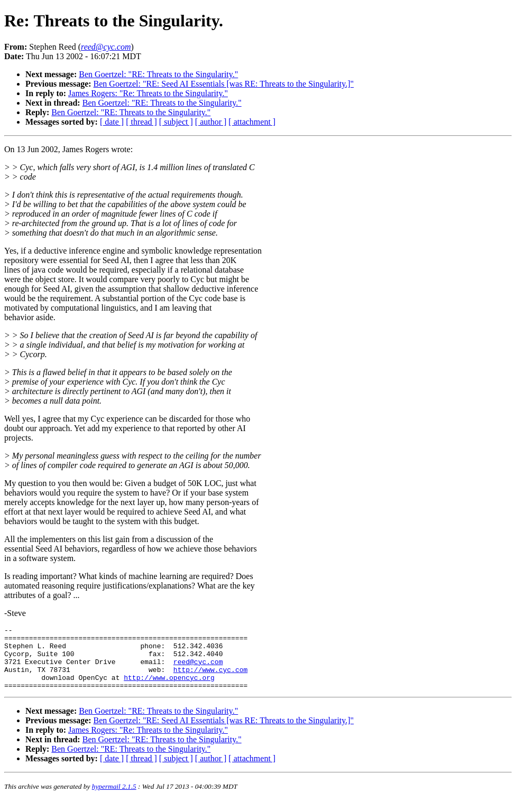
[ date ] (112, 122)
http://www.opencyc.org (169, 688)
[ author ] (211, 122)
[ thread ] (141, 122)
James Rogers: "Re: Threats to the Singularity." (148, 93)
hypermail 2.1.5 (114, 799)
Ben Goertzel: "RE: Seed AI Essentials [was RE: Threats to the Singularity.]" (224, 84)
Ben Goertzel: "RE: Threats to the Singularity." (158, 74)
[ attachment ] (252, 122)
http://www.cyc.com (210, 679)
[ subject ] (176, 122)
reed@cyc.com (198, 669)
